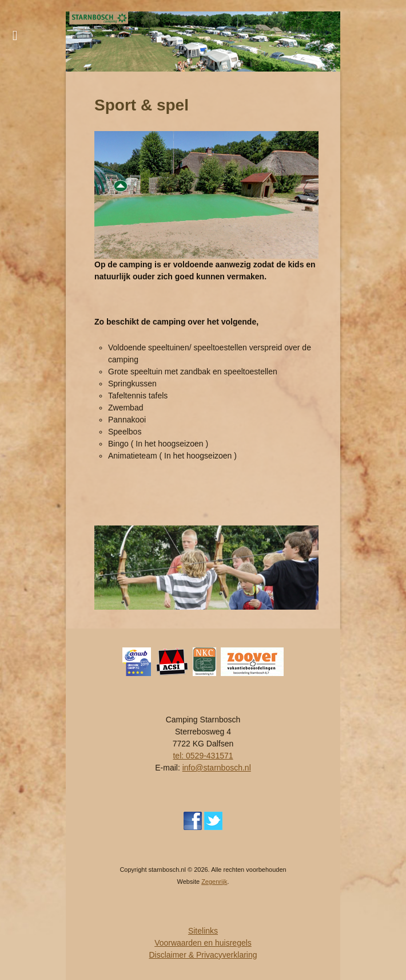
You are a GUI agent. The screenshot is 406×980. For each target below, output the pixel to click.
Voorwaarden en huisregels (203, 943)
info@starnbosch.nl (217, 768)
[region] (203, 42)
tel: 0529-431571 (203, 756)
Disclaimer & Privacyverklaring (203, 955)
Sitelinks (203, 931)
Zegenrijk (214, 882)
